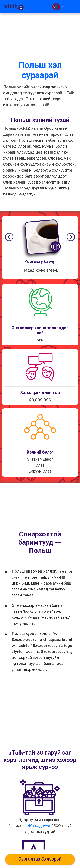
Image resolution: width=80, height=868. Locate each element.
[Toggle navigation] (74, 7)
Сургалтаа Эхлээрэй (40, 859)
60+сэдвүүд (39, 826)
